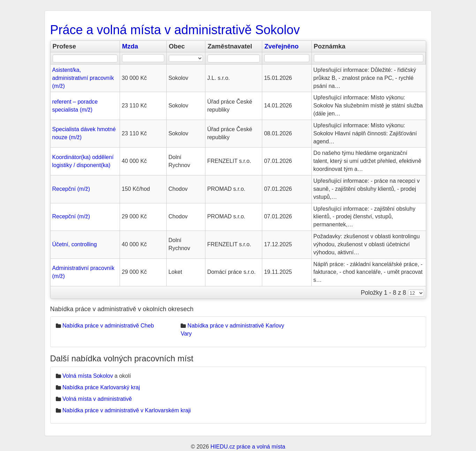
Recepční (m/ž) (71, 189)
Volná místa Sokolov (88, 376)
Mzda (130, 46)
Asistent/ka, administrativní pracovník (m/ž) (83, 78)
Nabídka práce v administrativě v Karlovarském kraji (127, 410)
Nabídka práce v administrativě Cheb (108, 326)
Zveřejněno (281, 46)
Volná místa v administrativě (97, 399)
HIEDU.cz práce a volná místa (248, 447)
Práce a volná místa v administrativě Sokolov (175, 30)
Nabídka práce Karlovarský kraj (101, 387)
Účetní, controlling (75, 244)
